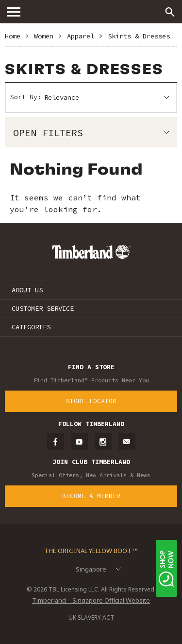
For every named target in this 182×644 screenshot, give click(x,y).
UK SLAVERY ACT (91, 617)
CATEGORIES (31, 327)
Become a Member (91, 496)
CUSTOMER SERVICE (43, 308)
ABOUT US (27, 290)
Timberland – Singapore (91, 12)
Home (13, 36)
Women (44, 36)
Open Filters (48, 133)
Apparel (81, 36)
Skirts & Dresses (139, 36)
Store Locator (91, 401)
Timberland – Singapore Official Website (91, 600)
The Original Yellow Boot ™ (91, 551)
